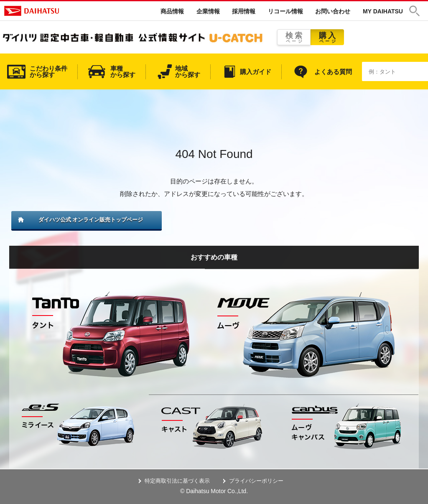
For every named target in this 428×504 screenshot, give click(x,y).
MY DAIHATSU (383, 11)
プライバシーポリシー (256, 481)
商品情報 (172, 11)
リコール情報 (285, 11)
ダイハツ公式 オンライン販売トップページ (91, 220)
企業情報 (208, 11)
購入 (327, 37)
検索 (294, 37)
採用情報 (244, 11)
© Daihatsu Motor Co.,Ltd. (214, 491)
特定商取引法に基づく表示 (177, 481)
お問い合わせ (333, 11)
